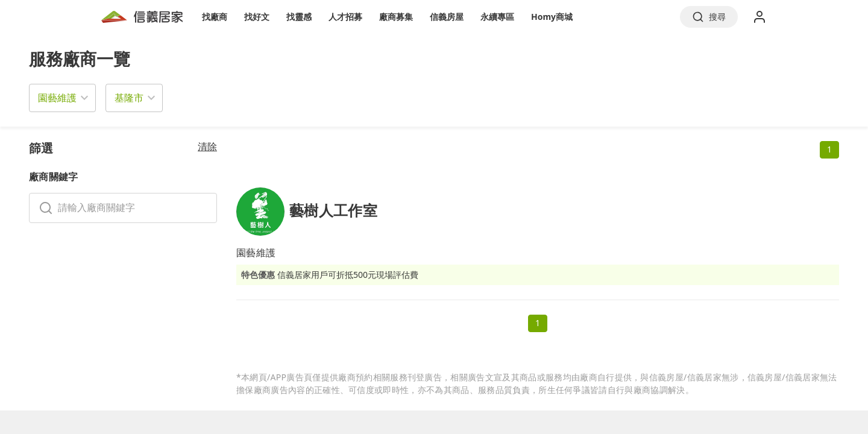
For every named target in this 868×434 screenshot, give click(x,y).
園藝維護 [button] (57, 98)
